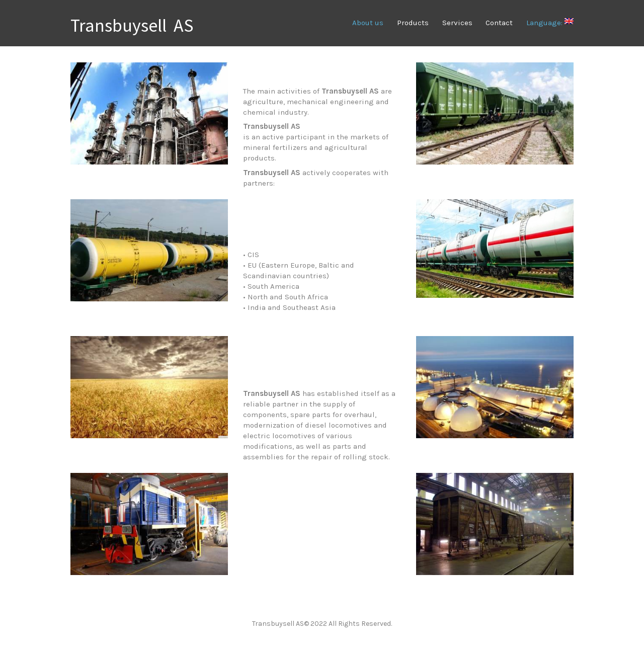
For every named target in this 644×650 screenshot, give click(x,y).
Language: (550, 23)
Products (413, 23)
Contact (499, 23)
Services (457, 23)
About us (368, 23)
